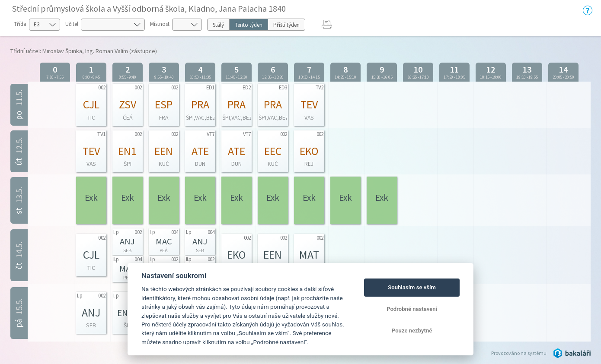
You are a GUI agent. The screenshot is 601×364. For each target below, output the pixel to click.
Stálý (218, 25)
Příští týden (286, 25)
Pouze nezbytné (412, 331)
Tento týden (249, 25)
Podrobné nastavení (412, 309)
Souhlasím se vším (412, 287)
